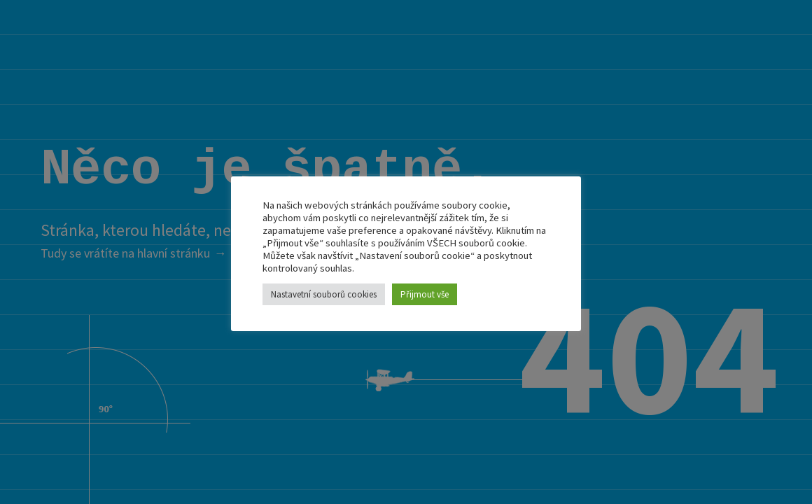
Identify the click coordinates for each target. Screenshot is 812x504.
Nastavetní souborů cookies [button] (324, 294)
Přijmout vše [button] (425, 294)
